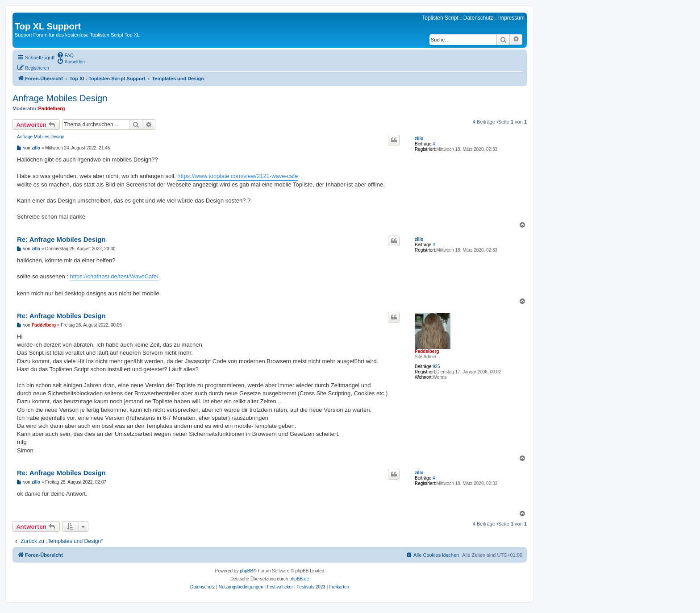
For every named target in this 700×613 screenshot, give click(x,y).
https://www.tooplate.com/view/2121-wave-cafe (237, 176)
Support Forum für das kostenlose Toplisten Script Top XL (77, 35)
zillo (419, 139)
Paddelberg (51, 108)
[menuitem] (65, 55)
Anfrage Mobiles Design (60, 98)
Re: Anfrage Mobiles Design (61, 239)
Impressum (511, 18)
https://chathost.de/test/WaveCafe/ (114, 276)
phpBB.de (299, 579)
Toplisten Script (440, 18)
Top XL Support (48, 26)
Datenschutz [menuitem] (478, 18)
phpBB (246, 571)
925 (436, 367)
